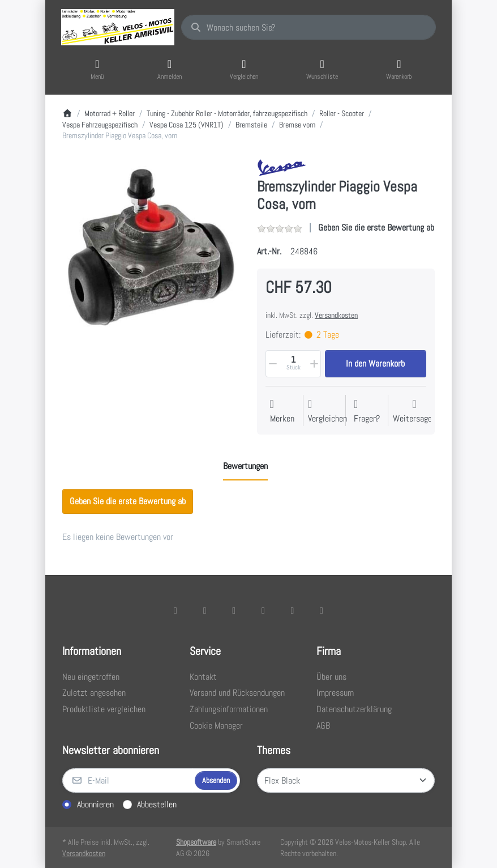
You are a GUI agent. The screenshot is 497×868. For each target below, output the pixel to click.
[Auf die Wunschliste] (282, 412)
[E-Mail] (127, 781)
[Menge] (293, 364)
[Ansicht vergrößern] (151, 248)
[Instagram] (234, 610)
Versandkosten (336, 315)
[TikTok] (263, 610)
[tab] (245, 467)
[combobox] (309, 27)
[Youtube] (293, 610)
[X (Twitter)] (205, 610)
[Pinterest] (322, 610)
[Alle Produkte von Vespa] (282, 167)
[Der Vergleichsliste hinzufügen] (327, 412)
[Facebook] (175, 610)
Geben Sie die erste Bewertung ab (376, 227)
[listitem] (151, 248)
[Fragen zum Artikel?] (367, 412)
